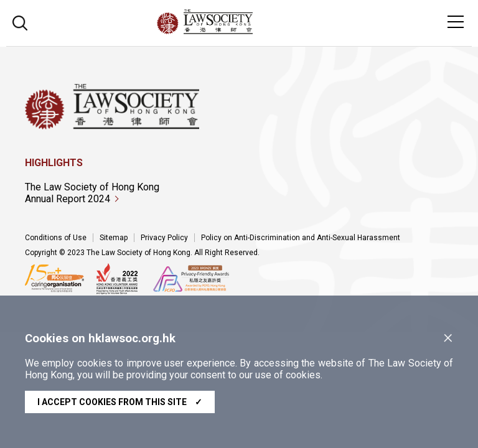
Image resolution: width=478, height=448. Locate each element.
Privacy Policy (164, 238)
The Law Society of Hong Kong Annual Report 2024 (92, 193)
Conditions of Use (56, 238)
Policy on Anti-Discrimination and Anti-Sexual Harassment (301, 238)
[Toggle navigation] (456, 22)
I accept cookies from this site (120, 402)
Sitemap (114, 238)
